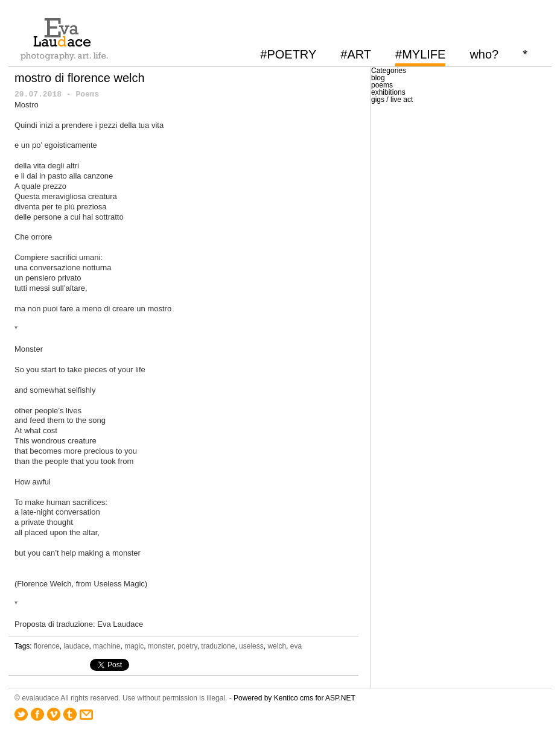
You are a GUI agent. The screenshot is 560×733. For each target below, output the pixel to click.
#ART (356, 54)
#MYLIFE (420, 54)
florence (47, 646)
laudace (76, 646)
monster (161, 646)
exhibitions (388, 92)
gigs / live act (392, 100)
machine (107, 646)
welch (277, 646)
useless (251, 646)
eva (296, 646)
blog (378, 78)
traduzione (218, 646)
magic (134, 646)
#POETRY (288, 54)
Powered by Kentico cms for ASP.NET (294, 698)
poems (382, 85)
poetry (187, 646)
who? (484, 54)
